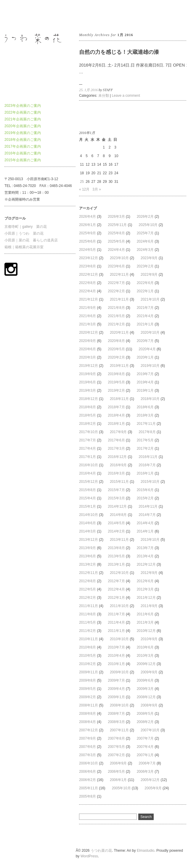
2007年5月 (116, 747)
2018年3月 (145, 415)
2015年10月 (150, 482)
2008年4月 (88, 722)
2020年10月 (150, 333)
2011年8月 (88, 614)
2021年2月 (116, 324)
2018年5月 (88, 415)
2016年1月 (145, 473)
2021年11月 (119, 299)
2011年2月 (88, 631)
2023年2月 (145, 266)
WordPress (89, 856)
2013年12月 (89, 540)
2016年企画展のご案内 (23, 153)
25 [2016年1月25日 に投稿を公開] (82, 182)
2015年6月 (145, 490)
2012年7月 (116, 581)
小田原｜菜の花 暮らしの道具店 (31, 240)
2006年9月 (118, 763)
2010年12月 (146, 631)
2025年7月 (145, 233)
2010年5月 (88, 656)
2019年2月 (116, 391)
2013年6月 (88, 556)
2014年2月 (116, 531)
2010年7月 (116, 647)
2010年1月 (116, 664)
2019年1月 (145, 391)
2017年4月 (88, 448)
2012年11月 (89, 573)
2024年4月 (116, 250)
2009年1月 (116, 697)
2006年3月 (145, 772)
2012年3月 (145, 589)
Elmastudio (146, 851)
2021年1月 (145, 324)
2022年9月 (149, 275)
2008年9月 (149, 705)
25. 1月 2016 (88, 90)
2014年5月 (116, 523)
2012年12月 (146, 564)
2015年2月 (145, 498)
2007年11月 (119, 730)
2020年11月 (119, 333)
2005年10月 (121, 788)
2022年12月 (89, 275)
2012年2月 (88, 598)
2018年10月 (150, 399)
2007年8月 (116, 738)
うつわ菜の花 (15, 16)
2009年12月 (146, 664)
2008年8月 (88, 714)
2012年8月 (88, 581)
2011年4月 (116, 622)
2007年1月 (145, 755)
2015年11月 (119, 482)
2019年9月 (88, 374)
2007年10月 (150, 730)
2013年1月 (116, 564)
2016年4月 (88, 473)
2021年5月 (116, 316)
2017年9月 (118, 432)
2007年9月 (88, 738)
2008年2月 (145, 722)
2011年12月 (146, 598)
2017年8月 (147, 432)
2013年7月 (145, 548)
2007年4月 (145, 747)
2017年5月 (145, 440)
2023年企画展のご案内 (23, 106)
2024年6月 (145, 241)
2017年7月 (88, 440)
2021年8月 (116, 308)
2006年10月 (89, 763)
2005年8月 (88, 796)
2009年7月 (116, 680)
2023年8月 (88, 266)
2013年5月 (116, 556)
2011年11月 (89, 606)
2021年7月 (145, 308)
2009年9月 (149, 672)
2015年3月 (116, 498)
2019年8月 (116, 374)
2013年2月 (88, 564)
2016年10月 (89, 465)
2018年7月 (116, 407)
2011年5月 (88, 622)
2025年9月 (88, 233)
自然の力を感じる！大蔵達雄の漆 (119, 52)
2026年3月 (116, 217)
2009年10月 (119, 672)
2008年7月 (116, 714)
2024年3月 (145, 250)
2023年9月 (149, 258)
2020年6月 (88, 349)
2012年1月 (116, 598)
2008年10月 (119, 705)
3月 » (97, 189)
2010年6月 (145, 647)
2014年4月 (145, 523)
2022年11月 (119, 275)
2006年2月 (88, 780)
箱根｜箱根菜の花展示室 (24, 247)
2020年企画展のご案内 (23, 126)
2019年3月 (88, 391)
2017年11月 (146, 424)
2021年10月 (150, 299)
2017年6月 (116, 440)
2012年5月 (88, 589)
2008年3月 (116, 722)
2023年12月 (89, 258)
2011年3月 (145, 622)
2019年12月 (89, 366)
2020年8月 (116, 341)
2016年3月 (116, 473)
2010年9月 (149, 639)
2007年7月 (145, 738)
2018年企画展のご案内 (23, 140)
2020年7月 (145, 341)
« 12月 (84, 189)
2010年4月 (116, 656)
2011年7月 (116, 614)
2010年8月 (88, 647)
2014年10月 (89, 515)
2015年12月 (89, 482)
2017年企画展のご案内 (23, 146)
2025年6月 (88, 241)
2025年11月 (117, 225)
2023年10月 (119, 258)
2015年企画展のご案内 (23, 160)
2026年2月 (145, 217)
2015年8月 (88, 490)
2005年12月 (150, 780)
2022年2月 (116, 291)
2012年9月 (149, 573)
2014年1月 (145, 531)
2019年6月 (88, 382)
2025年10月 (148, 225)
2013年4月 (145, 556)
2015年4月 (88, 498)
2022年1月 (145, 291)
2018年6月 (145, 407)
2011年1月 (116, 631)
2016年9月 (118, 465)
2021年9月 (88, 308)
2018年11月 (119, 399)
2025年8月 (116, 233)
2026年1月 (88, 225)
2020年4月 (147, 349)
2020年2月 (116, 357)
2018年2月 (88, 424)
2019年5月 (116, 382)
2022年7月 (116, 283)
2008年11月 (89, 705)
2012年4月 (116, 589)
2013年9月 (88, 548)
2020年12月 (89, 333)
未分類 (104, 96)
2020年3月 (88, 357)
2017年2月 (145, 448)
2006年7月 (147, 763)
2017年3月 (116, 448)
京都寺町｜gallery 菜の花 (26, 227)
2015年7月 (116, 490)
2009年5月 (88, 689)
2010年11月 (89, 639)
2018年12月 (89, 399)
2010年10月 (119, 639)
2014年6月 (88, 523)
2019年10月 (150, 366)
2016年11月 (148, 457)
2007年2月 (116, 755)
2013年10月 (150, 540)
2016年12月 (117, 457)
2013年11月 (119, 540)
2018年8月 (88, 407)
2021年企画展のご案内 (23, 119)
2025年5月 (116, 241)
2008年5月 (145, 714)
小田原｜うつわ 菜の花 (24, 233)
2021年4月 (145, 316)
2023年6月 (116, 266)
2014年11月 (148, 506)
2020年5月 (116, 349)
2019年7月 (145, 374)
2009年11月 (89, 672)
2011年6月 (145, 614)
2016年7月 (147, 465)
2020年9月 (88, 341)
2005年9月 (153, 788)
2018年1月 (116, 424)
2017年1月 (88, 457)
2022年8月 (88, 283)
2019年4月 (145, 382)
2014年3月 (88, 531)
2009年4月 (116, 689)
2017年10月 (89, 432)
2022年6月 (145, 283)
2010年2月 (88, 664)
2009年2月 (88, 697)
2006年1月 (118, 780)
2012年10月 (119, 573)
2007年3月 (88, 755)
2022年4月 (88, 291)
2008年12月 (146, 697)
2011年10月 (119, 606)
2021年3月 (88, 324)
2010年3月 (145, 656)
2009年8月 (88, 680)
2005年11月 (89, 788)
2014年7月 (147, 515)
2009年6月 (145, 680)
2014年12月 (117, 506)
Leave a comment (126, 96)
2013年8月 (116, 548)
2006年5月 (116, 772)
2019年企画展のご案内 (23, 133)
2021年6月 (88, 316)
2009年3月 (145, 689)
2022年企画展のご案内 (23, 112)
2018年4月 (116, 415)
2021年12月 (89, 299)
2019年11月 (119, 366)
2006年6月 (88, 772)
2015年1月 (88, 506)
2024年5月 (88, 250)
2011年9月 (149, 606)
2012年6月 (145, 581)
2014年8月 (118, 515)
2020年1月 (145, 357)
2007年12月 (89, 730)
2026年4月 (88, 217)
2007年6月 (88, 747)
